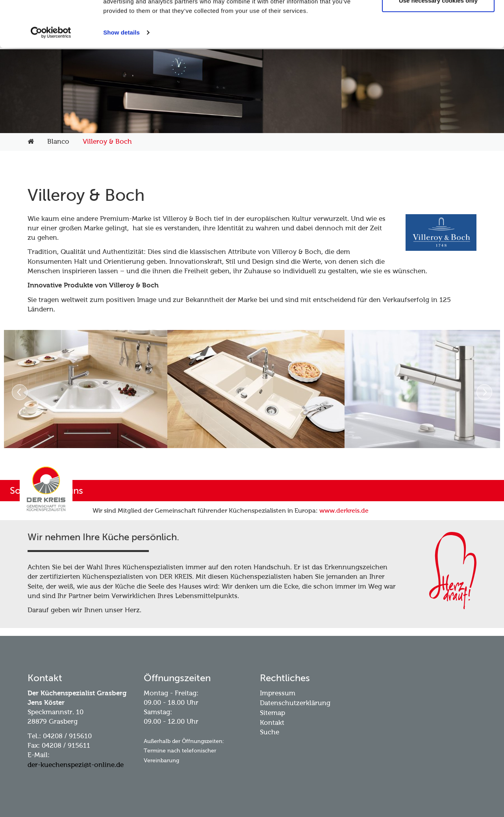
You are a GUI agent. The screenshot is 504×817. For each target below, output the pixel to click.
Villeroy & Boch (107, 142)
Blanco (58, 142)
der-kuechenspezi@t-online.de (76, 765)
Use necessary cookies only (438, 47)
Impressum (278, 693)
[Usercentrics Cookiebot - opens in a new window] (51, 79)
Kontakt (272, 723)
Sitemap (272, 713)
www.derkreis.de (344, 510)
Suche (270, 732)
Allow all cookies (438, 21)
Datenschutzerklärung (295, 703)
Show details (121, 79)
